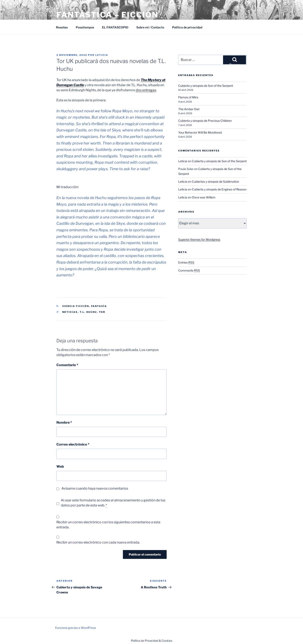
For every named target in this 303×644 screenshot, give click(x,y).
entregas (149, 90)
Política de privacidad (187, 27)
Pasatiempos (85, 27)
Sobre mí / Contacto (150, 27)
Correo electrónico (73, 444)
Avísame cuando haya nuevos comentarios (95, 488)
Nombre (64, 422)
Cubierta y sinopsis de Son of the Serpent (206, 86)
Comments (189, 270)
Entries (186, 262)
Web (60, 467)
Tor (102, 312)
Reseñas (62, 27)
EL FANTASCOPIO (115, 27)
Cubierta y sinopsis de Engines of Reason (219, 189)
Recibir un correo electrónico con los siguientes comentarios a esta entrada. (108, 525)
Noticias (70, 312)
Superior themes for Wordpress (199, 239)
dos (139, 90)
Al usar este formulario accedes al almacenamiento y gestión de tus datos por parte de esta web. (113, 503)
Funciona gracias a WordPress (76, 628)
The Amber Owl (189, 109)
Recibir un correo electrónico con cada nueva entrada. (98, 542)
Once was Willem (204, 197)
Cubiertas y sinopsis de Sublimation (215, 181)
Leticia (102, 55)
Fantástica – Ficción (107, 15)
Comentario (67, 365)
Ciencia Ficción (76, 306)
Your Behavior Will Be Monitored (200, 132)
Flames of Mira (188, 97)
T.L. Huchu (88, 312)
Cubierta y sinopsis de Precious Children (205, 121)
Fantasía (99, 306)
